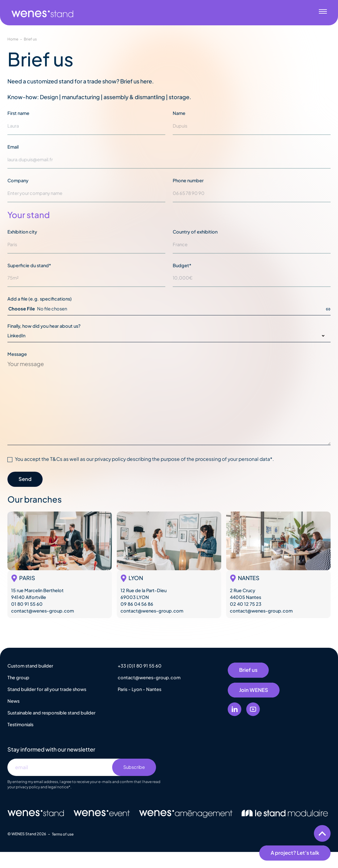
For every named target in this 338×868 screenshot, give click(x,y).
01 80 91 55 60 (27, 604)
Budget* (182, 265)
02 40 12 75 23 (246, 604)
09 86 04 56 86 (137, 604)
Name (179, 113)
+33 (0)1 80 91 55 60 (140, 666)
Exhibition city (22, 232)
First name (18, 113)
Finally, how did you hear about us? (44, 326)
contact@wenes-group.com (42, 611)
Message (17, 354)
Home (13, 39)
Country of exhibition (195, 232)
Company (18, 180)
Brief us (30, 39)
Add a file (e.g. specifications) (40, 299)
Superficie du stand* (29, 265)
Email (13, 147)
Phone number (188, 180)
